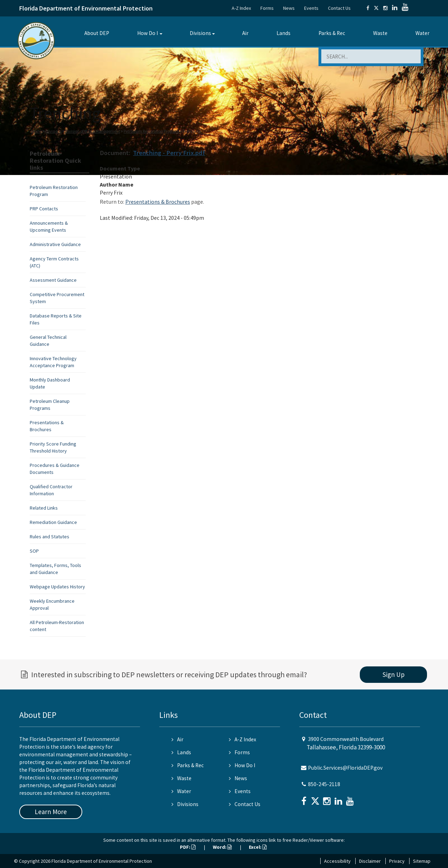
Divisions (200, 33)
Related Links (44, 508)
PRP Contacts (44, 209)
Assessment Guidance (53, 280)
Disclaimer (370, 861)
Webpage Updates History (57, 587)
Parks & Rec (332, 33)
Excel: (258, 847)
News (289, 8)
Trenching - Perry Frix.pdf (169, 153)
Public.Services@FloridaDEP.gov (345, 768)
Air (245, 33)
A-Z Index (241, 8)
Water (422, 33)
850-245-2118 (324, 784)
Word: (222, 847)
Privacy (397, 861)
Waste (380, 33)
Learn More (51, 812)
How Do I (148, 33)
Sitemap (422, 861)
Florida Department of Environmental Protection (86, 8)
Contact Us (339, 8)
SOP (34, 551)
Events (311, 8)
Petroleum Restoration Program (151, 131)
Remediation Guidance (53, 522)
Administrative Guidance (55, 244)
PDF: (188, 847)
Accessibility (337, 861)
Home (37, 131)
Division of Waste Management (93, 131)
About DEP (97, 33)
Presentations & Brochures (158, 202)
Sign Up (394, 674)
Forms (267, 8)
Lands (283, 33)
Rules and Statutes (50, 537)
